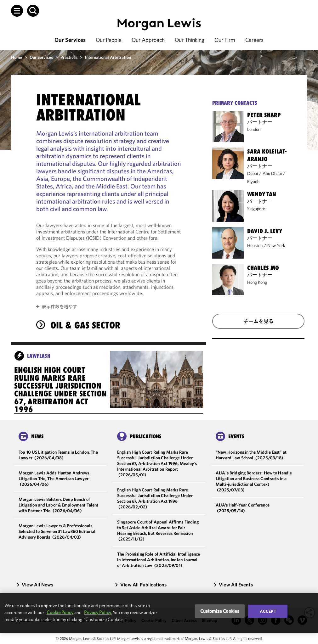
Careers (254, 40)
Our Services (70, 40)
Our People (109, 40)
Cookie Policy (60, 612)
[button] (17, 11)
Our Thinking (190, 40)
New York (276, 245)
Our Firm (225, 40)
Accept (268, 611)
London (254, 129)
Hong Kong (257, 282)
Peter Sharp (264, 115)
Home (17, 57)
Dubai (253, 173)
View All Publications (141, 585)
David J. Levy (265, 231)
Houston (255, 245)
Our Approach (148, 40)
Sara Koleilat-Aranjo (267, 155)
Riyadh (253, 182)
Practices (69, 57)
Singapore (256, 209)
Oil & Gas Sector (85, 325)
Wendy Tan (262, 194)
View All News (35, 585)
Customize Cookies (220, 611)
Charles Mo (263, 268)
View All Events (233, 585)
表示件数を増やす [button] (60, 307)
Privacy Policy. (98, 612)
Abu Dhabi (272, 173)
